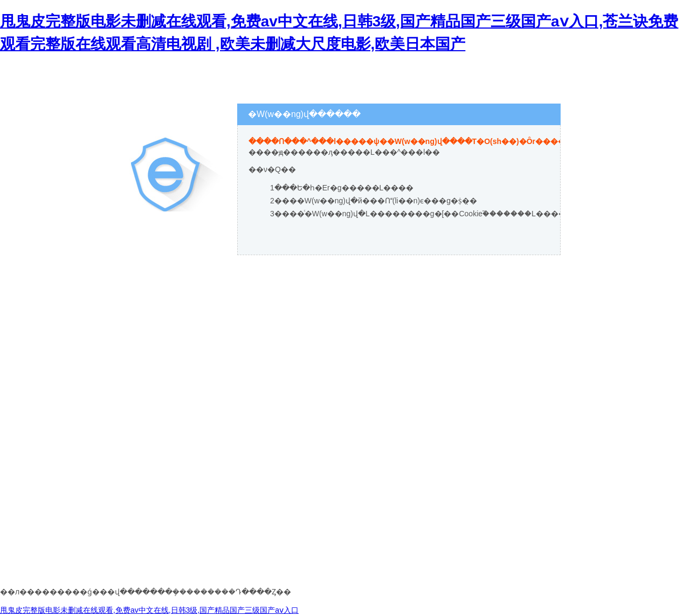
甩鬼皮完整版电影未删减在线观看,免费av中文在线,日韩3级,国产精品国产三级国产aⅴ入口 (149, 610)
